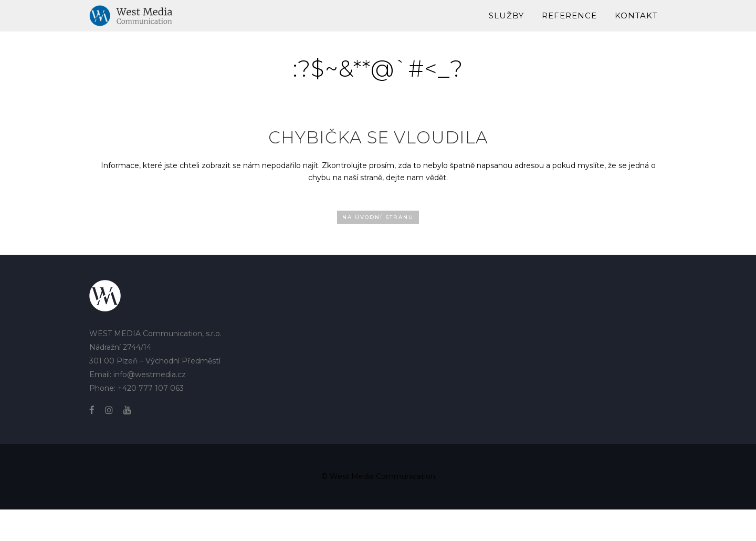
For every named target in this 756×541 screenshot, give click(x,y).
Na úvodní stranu (378, 217)
